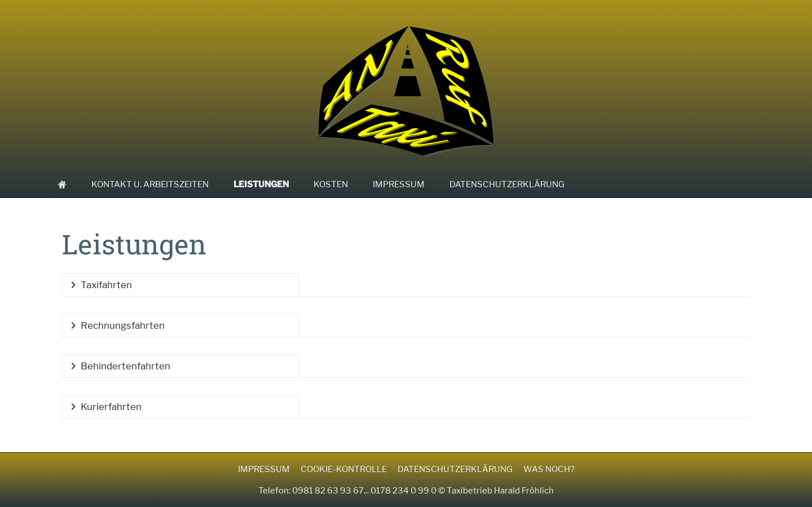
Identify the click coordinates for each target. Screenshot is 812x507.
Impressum (264, 469)
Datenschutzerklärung (455, 469)
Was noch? (549, 469)
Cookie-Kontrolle (344, 469)
